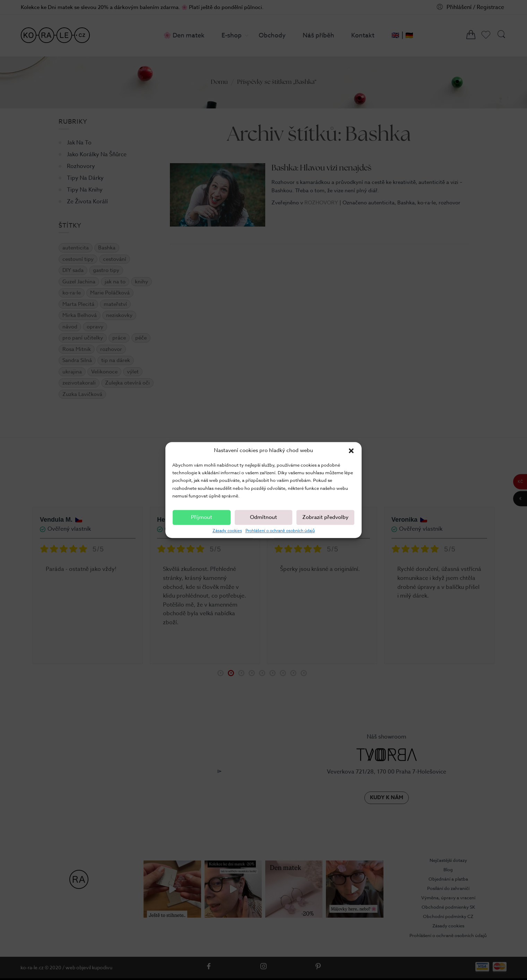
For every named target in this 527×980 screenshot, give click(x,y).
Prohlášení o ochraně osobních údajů (280, 531)
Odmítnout (263, 518)
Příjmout (202, 518)
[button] (351, 451)
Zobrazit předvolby (325, 518)
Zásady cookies (227, 531)
